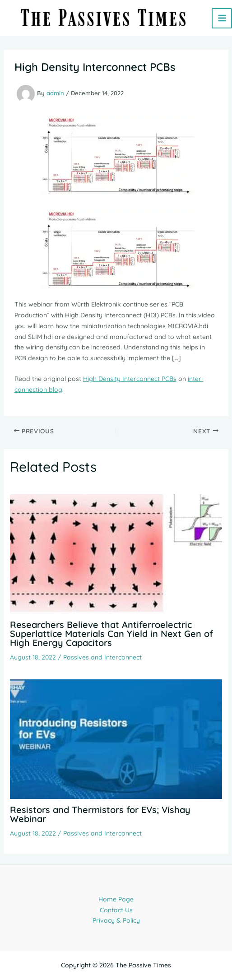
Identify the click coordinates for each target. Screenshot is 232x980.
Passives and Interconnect (102, 657)
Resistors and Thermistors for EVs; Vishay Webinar (100, 814)
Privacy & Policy (116, 920)
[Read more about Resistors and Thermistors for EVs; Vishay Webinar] (116, 738)
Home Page (116, 899)
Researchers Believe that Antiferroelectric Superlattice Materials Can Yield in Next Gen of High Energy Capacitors (111, 634)
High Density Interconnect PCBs (130, 379)
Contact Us (116, 910)
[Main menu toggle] (222, 18)
